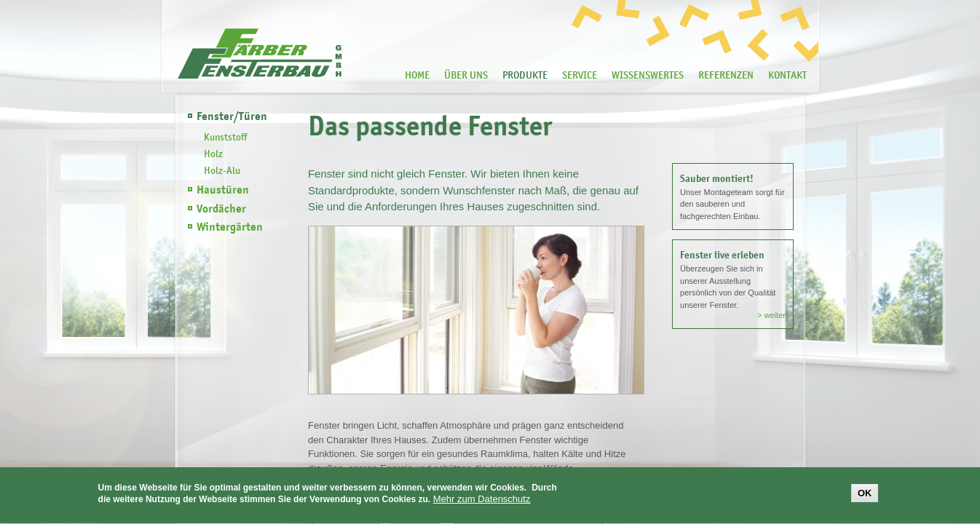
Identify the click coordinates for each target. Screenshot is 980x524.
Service (580, 75)
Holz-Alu (222, 170)
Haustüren (223, 190)
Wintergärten (230, 227)
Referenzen (726, 75)
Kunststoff (225, 137)
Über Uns (466, 75)
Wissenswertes (648, 75)
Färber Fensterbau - (260, 54)
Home (417, 75)
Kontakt (787, 75)
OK (865, 494)
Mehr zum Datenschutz (482, 500)
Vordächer (221, 209)
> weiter (771, 315)
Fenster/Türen (232, 116)
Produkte (525, 75)
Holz (213, 154)
